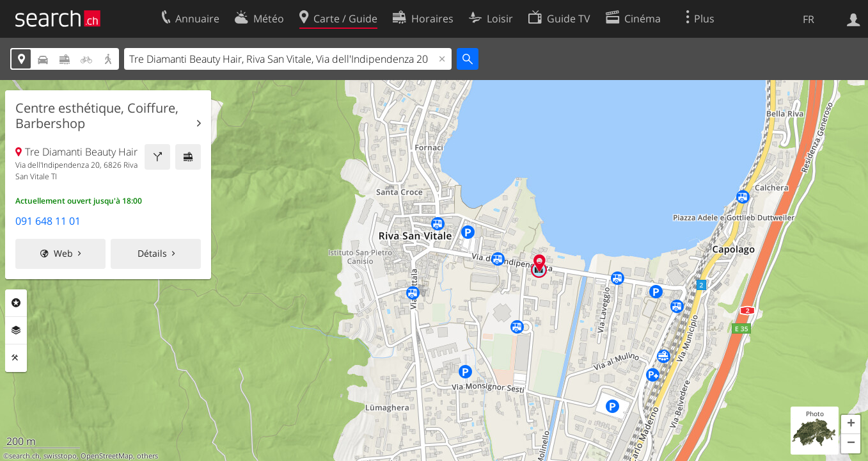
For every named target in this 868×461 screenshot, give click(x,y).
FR (809, 19)
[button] (851, 425)
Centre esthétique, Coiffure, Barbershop (97, 116)
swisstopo (60, 456)
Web (63, 253)
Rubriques (16, 303)
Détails (152, 253)
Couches (16, 330)
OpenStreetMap (107, 456)
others (147, 456)
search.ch (24, 456)
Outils (16, 358)
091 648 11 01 (48, 221)
